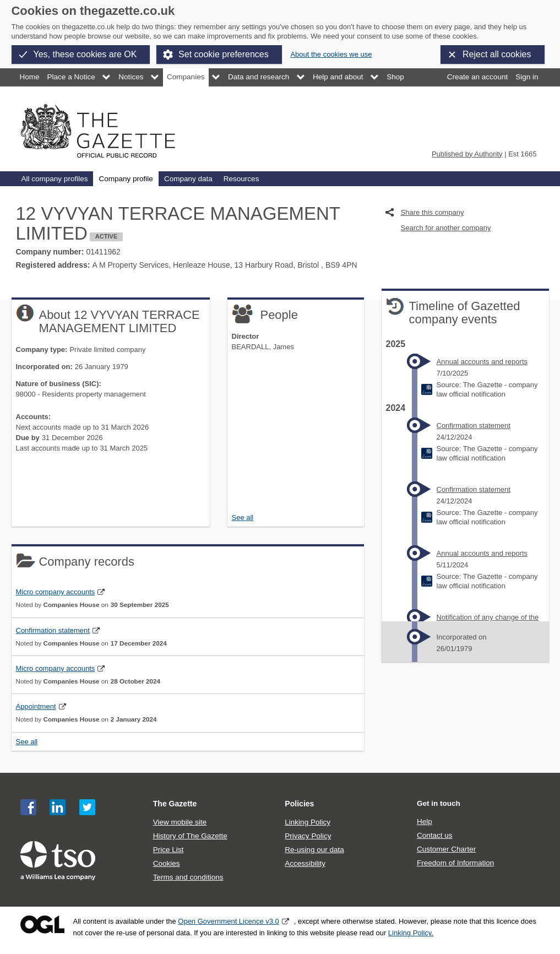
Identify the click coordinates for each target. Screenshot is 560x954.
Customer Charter (446, 849)
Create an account (477, 77)
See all (243, 517)
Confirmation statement (53, 630)
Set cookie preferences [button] (224, 54)
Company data (188, 179)
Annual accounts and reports (482, 362)
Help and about (338, 77)
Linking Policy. (411, 933)
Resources (241, 179)
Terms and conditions (188, 877)
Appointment (36, 706)
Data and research (259, 77)
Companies (186, 77)
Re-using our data (314, 850)
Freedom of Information (455, 863)
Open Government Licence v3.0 (229, 921)
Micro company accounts (56, 592)
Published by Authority (467, 154)
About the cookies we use (331, 54)
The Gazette (175, 804)
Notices (131, 77)
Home (30, 77)
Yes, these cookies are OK (85, 54)
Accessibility (305, 863)
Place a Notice (71, 77)
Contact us (435, 835)
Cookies (167, 863)
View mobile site (180, 822)
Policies (299, 804)
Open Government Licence (42, 925)
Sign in (527, 77)
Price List (168, 850)
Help (425, 822)
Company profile (126, 179)
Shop (395, 77)
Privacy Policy (308, 836)
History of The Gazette (190, 836)
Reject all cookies (497, 54)
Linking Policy (308, 822)
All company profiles (55, 179)
